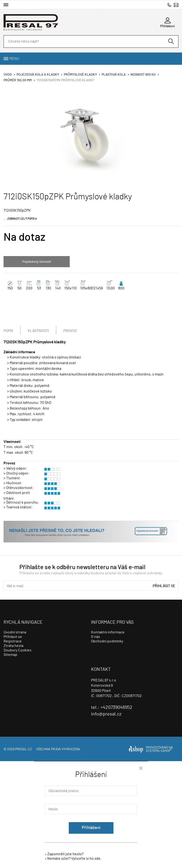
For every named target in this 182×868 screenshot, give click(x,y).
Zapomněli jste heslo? (65, 854)
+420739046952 (169, 5)
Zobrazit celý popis (21, 219)
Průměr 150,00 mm (18, 80)
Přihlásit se (164, 586)
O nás (95, 637)
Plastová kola (114, 75)
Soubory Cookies (17, 650)
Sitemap (10, 655)
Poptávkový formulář (37, 262)
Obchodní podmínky (107, 641)
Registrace (13, 641)
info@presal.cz (176, 5)
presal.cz (24, 749)
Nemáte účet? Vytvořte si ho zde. (74, 859)
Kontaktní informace (108, 632)
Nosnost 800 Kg (143, 75)
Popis (8, 331)
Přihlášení (91, 828)
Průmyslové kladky (80, 75)
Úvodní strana (15, 632)
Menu (14, 59)
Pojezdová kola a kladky (38, 75)
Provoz (70, 331)
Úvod (8, 75)
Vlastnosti (38, 331)
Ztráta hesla (13, 646)
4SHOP (166, 751)
